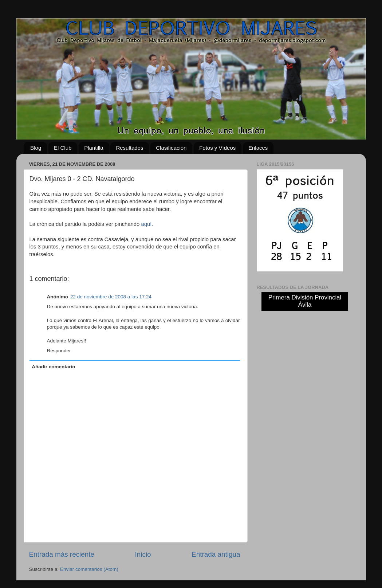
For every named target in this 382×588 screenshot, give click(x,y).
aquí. (147, 224)
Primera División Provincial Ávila (305, 301)
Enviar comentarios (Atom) (89, 569)
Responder (59, 351)
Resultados (129, 148)
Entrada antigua (216, 554)
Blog (36, 148)
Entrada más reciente (62, 554)
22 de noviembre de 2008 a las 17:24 (111, 297)
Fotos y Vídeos (217, 148)
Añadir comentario (53, 367)
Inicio (143, 554)
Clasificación (171, 148)
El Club (63, 148)
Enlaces (258, 148)
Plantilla (94, 148)
